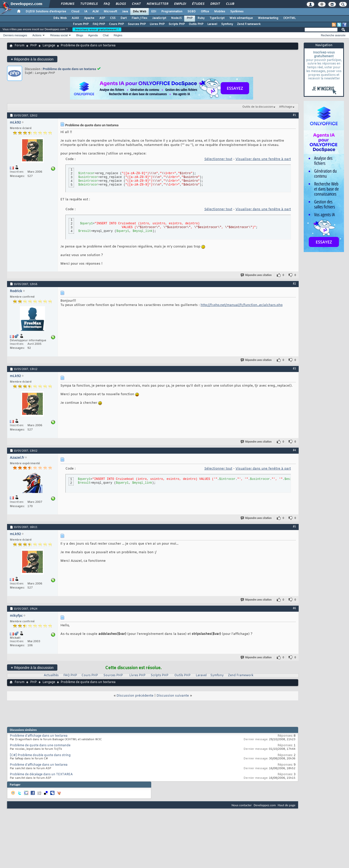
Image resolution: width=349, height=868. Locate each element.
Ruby (201, 18)
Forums (67, 4)
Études (198, 4)
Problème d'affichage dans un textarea (39, 736)
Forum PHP (81, 24)
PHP (190, 18)
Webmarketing (268, 18)
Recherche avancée (333, 35)
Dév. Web (140, 12)
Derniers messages (15, 35)
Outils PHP (196, 24)
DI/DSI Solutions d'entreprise (46, 12)
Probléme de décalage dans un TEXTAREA (41, 774)
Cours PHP (116, 24)
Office (205, 12)
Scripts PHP (177, 24)
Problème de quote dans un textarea (69, 69)
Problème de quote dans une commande (40, 746)
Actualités (51, 675)
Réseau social (59, 35)
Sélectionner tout (218, 159)
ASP (102, 18)
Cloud (75, 12)
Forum (20, 46)
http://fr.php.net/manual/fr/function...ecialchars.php (242, 305)
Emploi (180, 4)
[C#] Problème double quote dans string (40, 755)
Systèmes (237, 12)
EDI (154, 12)
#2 (294, 284)
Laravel (212, 24)
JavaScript (159, 18)
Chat (136, 4)
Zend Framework (249, 24)
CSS (113, 18)
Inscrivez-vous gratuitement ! (97, 29)
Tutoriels (89, 4)
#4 (294, 450)
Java (125, 12)
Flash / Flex (139, 18)
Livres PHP (157, 24)
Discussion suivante (173, 696)
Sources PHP (137, 24)
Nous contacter (242, 805)
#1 (294, 115)
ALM (95, 12)
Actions (37, 35)
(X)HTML (289, 18)
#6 (294, 608)
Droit (215, 4)
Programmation (172, 12)
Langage (49, 46)
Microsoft (110, 12)
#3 (294, 368)
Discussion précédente (135, 696)
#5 (294, 526)
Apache (89, 18)
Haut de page (287, 805)
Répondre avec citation (256, 275)
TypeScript (217, 18)
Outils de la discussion (258, 107)
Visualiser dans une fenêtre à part (263, 159)
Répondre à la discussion (32, 59)
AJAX (75, 18)
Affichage (286, 107)
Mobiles (220, 12)
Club (230, 4)
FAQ (106, 4)
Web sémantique (241, 18)
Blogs (121, 4)
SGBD (192, 12)
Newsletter (157, 4)
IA (86, 12)
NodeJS (176, 18)
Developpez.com (265, 805)
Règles (118, 35)
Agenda (93, 35)
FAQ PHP (99, 24)
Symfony (227, 24)
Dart (124, 18)
